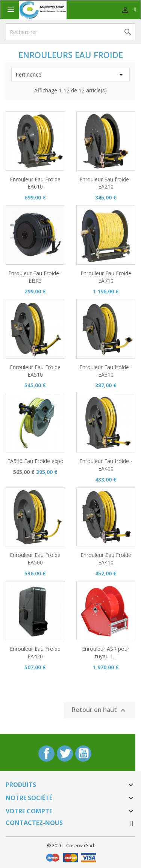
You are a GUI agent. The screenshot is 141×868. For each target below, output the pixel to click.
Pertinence (70, 75)
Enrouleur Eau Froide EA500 (35, 559)
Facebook (46, 754)
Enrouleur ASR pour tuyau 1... (106, 653)
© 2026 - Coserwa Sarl (70, 846)
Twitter (65, 754)
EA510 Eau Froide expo (35, 461)
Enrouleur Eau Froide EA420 (35, 653)
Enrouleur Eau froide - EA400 (106, 465)
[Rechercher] (70, 32)
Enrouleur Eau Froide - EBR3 (35, 277)
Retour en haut (100, 710)
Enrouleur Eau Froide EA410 (106, 559)
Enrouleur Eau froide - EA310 (106, 371)
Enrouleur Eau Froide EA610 (35, 183)
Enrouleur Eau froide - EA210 (106, 183)
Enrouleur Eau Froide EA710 (106, 277)
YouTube (83, 754)
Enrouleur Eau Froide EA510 (35, 371)
